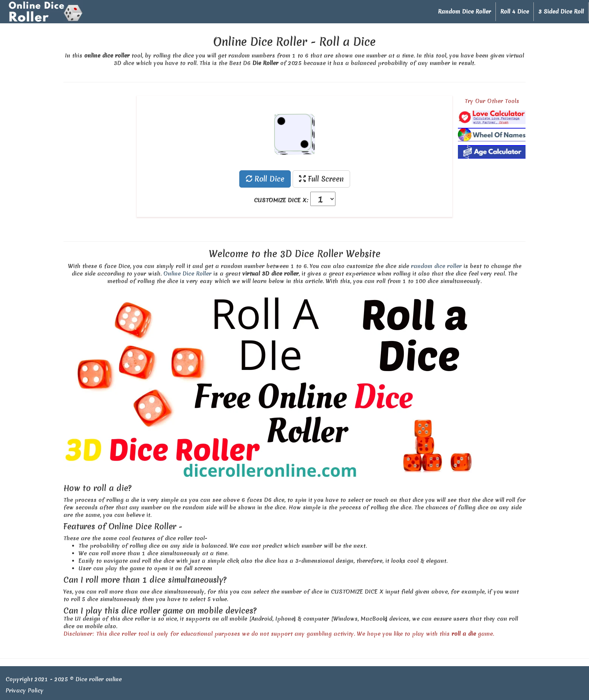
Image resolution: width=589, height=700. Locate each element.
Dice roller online (99, 679)
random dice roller (436, 266)
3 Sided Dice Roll (561, 12)
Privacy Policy (25, 691)
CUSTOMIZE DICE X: (281, 200)
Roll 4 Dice (515, 12)
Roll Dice (265, 179)
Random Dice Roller (464, 12)
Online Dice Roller (187, 274)
